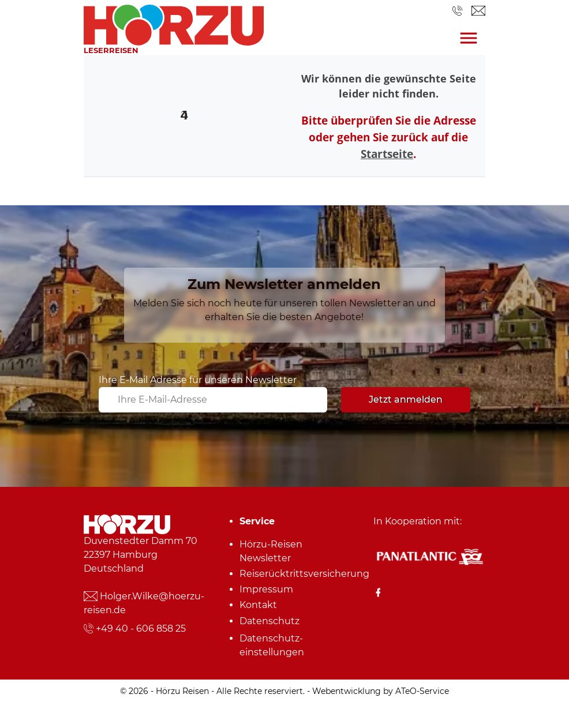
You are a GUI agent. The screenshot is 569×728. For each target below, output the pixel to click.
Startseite (387, 154)
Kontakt (258, 605)
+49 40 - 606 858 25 (141, 628)
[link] (174, 22)
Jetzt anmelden (406, 399)
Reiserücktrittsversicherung (289, 574)
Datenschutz (269, 621)
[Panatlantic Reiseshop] (429, 556)
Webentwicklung (347, 691)
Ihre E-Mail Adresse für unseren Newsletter (198, 380)
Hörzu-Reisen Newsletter (271, 551)
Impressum (266, 589)
